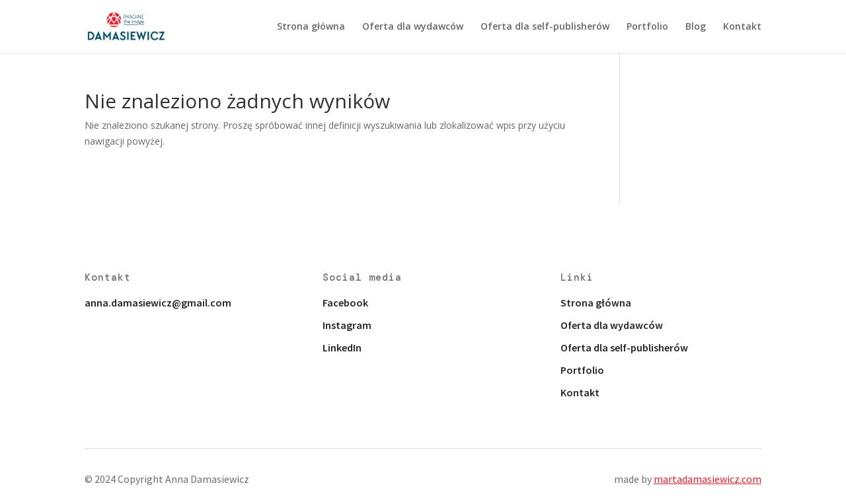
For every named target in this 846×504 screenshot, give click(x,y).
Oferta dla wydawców (413, 27)
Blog (696, 27)
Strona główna (311, 27)
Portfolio (647, 27)
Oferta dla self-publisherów (545, 27)
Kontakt (742, 27)
